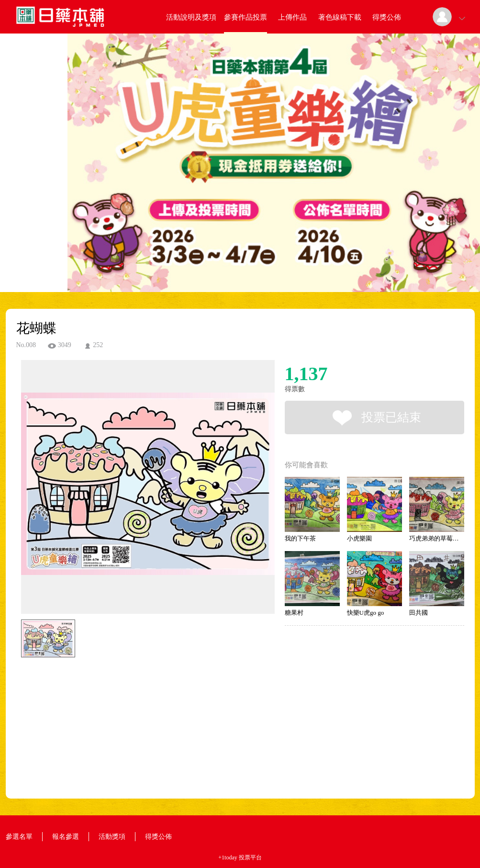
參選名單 (19, 837)
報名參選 (66, 837)
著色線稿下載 (340, 17)
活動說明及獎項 (191, 17)
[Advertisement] (133, 705)
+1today (228, 857)
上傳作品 (292, 17)
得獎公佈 (387, 17)
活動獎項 (112, 837)
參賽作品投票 (246, 17)
